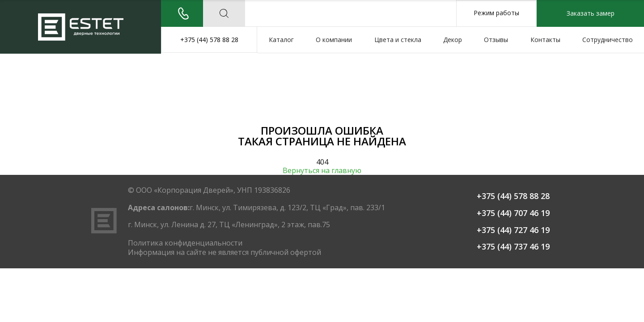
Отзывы (496, 40)
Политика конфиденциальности (185, 243)
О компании (334, 40)
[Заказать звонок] (182, 13)
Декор (453, 40)
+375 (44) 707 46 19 (513, 213)
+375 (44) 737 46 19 (513, 247)
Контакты (545, 40)
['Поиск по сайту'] (224, 13)
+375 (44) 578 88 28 (209, 40)
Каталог (281, 40)
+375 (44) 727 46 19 (513, 230)
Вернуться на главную (322, 171)
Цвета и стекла (398, 40)
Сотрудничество (608, 40)
